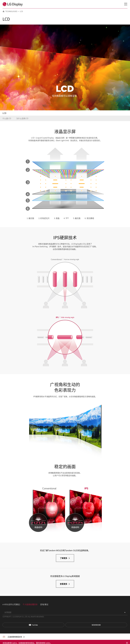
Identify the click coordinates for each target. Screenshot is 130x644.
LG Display (13, 4)
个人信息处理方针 (30, 604)
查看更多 (64, 584)
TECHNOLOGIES (11, 11)
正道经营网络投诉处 (15, 637)
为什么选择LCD (22, 118)
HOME (4, 11)
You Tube (33, 625)
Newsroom (96, 625)
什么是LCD (7, 118)
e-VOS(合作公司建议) (11, 604)
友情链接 (8, 612)
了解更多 (64, 558)
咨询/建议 (44, 604)
